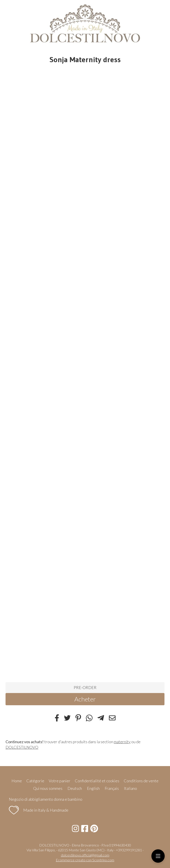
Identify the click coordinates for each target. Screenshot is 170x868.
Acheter (85, 699)
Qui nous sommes (48, 788)
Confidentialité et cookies (97, 781)
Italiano (130, 788)
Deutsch (75, 788)
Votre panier (60, 781)
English (93, 788)
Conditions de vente (141, 781)
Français (112, 788)
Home (17, 781)
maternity (122, 742)
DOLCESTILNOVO (22, 747)
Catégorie (35, 781)
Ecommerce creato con (85, 860)
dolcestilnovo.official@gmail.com (85, 855)
